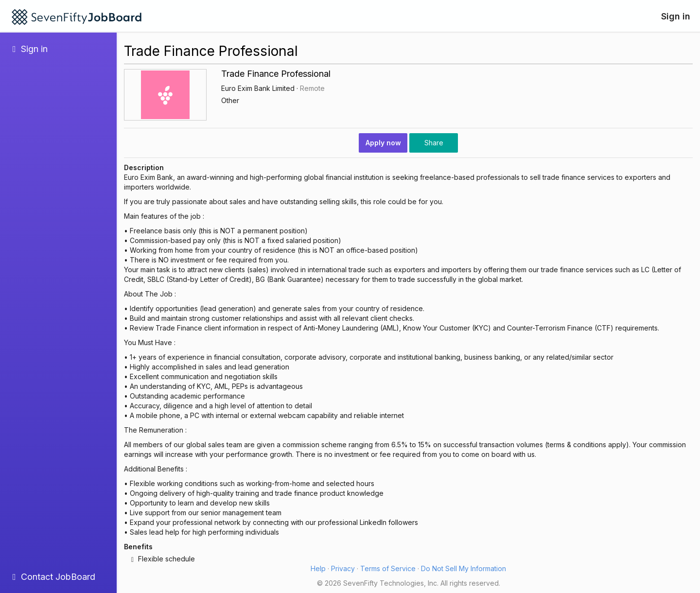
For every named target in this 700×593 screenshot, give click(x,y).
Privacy (343, 568)
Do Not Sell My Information (464, 568)
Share (434, 143)
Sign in (676, 16)
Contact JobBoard (54, 577)
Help (318, 568)
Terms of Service (388, 568)
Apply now (383, 143)
